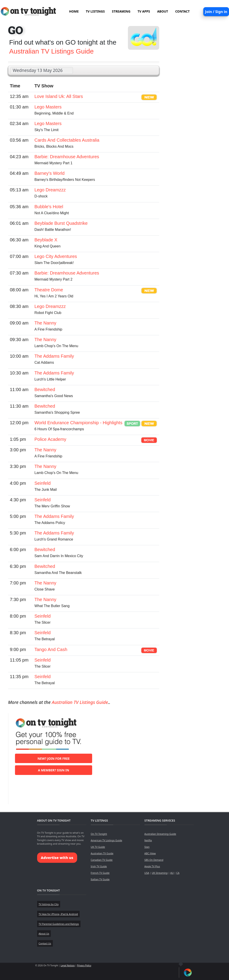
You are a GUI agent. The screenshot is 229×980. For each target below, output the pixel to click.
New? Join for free (54, 758)
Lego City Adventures (56, 256)
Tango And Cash (51, 649)
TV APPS (144, 11)
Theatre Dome (49, 290)
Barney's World (50, 173)
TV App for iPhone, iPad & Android (58, 914)
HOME (74, 11)
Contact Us (45, 943)
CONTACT (182, 11)
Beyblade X (46, 240)
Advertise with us (57, 858)
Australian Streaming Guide (160, 834)
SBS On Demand (154, 860)
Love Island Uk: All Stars (59, 96)
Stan (147, 847)
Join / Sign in (216, 12)
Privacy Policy (84, 965)
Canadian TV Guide (102, 860)
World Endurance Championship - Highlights (78, 423)
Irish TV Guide (99, 866)
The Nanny (45, 323)
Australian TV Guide (102, 853)
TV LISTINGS (95, 11)
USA (147, 873)
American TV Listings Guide (107, 840)
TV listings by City (49, 904)
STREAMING (121, 11)
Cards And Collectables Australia (67, 140)
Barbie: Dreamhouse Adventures (67, 157)
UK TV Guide (98, 847)
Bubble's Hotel (49, 207)
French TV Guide (100, 873)
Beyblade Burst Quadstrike (61, 223)
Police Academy (50, 439)
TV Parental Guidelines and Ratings (59, 924)
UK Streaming (160, 873)
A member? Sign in (54, 770)
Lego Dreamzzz (50, 190)
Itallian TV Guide (100, 879)
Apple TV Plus (152, 866)
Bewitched (45, 389)
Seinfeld (42, 483)
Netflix (148, 840)
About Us (44, 933)
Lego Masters (48, 107)
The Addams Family (54, 356)
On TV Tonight (99, 834)
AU (172, 873)
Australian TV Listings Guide (51, 51)
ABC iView (150, 853)
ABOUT (163, 11)
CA (178, 873)
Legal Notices (68, 965)
